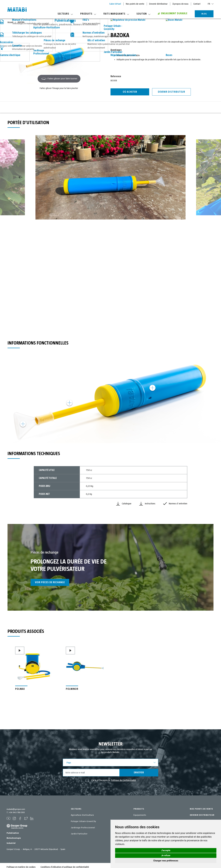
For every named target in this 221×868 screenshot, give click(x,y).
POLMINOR (72, 689)
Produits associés (183, 106)
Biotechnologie (14, 835)
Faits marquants (116, 14)
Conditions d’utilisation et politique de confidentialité (65, 864)
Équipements (140, 815)
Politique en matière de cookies (21, 864)
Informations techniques (110, 107)
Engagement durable (173, 13)
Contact (197, 4)
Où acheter (130, 92)
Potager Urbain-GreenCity (83, 821)
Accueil (11, 22)
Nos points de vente (135, 4)
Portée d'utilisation (38, 106)
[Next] (200, 177)
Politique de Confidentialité (123, 780)
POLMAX (20, 689)
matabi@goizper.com (16, 809)
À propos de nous (180, 4)
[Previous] (21, 177)
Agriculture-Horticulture (82, 815)
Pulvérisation (13, 830)
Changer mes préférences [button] (166, 861)
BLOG (204, 14)
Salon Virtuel (115, 4)
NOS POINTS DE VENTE (201, 809)
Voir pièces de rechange (50, 582)
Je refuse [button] (166, 855)
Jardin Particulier (79, 834)
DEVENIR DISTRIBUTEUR (202, 815)
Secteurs (65, 14)
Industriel (11, 840)
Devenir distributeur (158, 4)
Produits (88, 14)
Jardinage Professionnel (83, 828)
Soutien (143, 14)
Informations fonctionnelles (74, 107)
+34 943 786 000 (17, 812)
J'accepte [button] (166, 850)
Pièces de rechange (147, 106)
